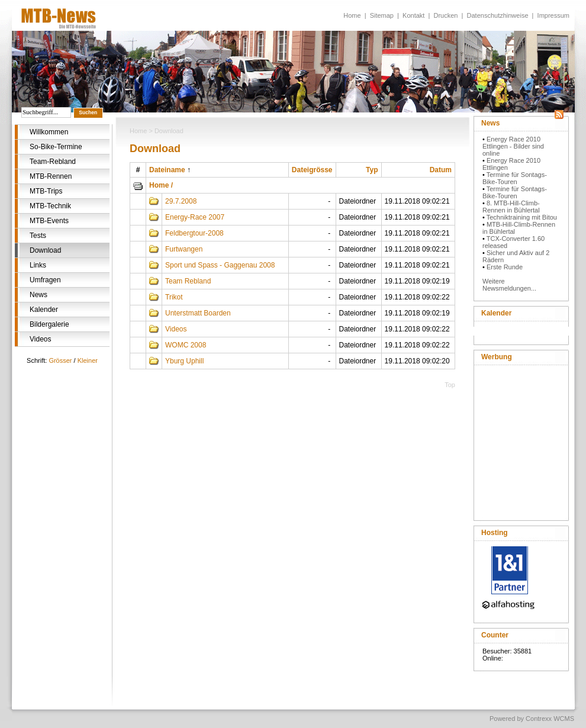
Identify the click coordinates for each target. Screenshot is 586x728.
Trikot (174, 297)
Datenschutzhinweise (498, 15)
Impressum (553, 15)
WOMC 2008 (186, 345)
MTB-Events (49, 221)
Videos (40, 339)
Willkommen (49, 132)
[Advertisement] (521, 440)
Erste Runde (505, 267)
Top (450, 385)
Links (38, 265)
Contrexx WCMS (550, 719)
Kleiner (88, 360)
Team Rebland (188, 281)
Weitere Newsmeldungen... (509, 285)
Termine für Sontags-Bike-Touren (515, 178)
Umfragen (45, 280)
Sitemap (382, 15)
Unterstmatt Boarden (198, 313)
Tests (38, 236)
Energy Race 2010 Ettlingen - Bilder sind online (513, 146)
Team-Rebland (53, 162)
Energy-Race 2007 (195, 217)
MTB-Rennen (51, 176)
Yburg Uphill (184, 361)
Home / (161, 185)
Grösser (60, 360)
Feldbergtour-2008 (194, 233)
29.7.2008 (181, 201)
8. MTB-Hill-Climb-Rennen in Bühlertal (511, 207)
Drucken (445, 15)
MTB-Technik (50, 206)
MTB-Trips (46, 191)
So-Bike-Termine (56, 147)
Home (352, 15)
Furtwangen (184, 249)
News (38, 295)
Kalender (44, 310)
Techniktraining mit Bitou (522, 217)
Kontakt (413, 15)
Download (45, 250)
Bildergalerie (49, 324)
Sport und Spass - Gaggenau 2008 (220, 265)
